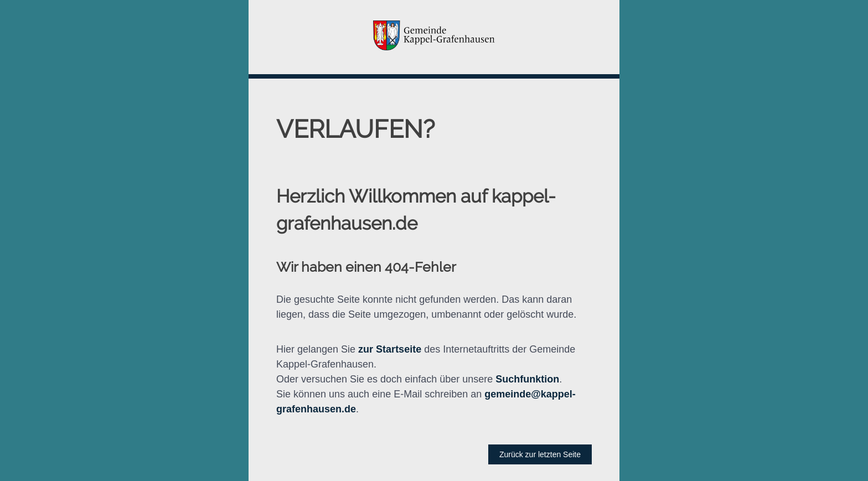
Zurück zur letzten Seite (540, 454)
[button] (434, 37)
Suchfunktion (527, 379)
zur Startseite (390, 349)
